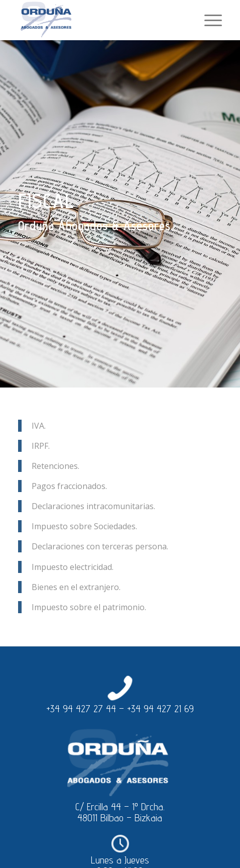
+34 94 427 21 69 (160, 709)
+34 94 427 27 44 (81, 709)
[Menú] (208, 20)
